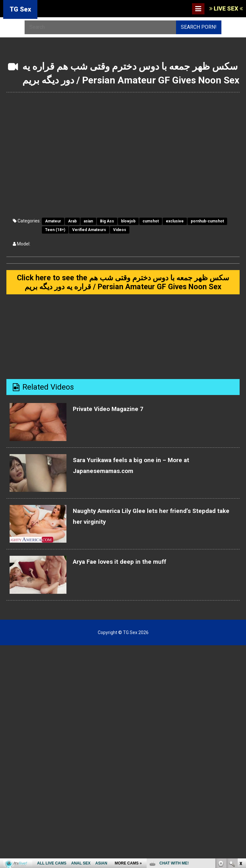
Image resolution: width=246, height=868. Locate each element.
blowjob (128, 221)
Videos (120, 230)
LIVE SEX (226, 8)
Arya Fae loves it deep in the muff (131, 578)
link (240, 768)
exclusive (175, 221)
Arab (72, 221)
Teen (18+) (55, 230)
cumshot (151, 221)
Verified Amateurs (89, 230)
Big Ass (107, 221)
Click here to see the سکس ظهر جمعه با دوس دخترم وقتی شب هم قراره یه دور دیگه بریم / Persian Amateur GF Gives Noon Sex (123, 290)
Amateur (53, 221)
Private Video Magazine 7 (118, 425)
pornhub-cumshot (207, 221)
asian (88, 221)
